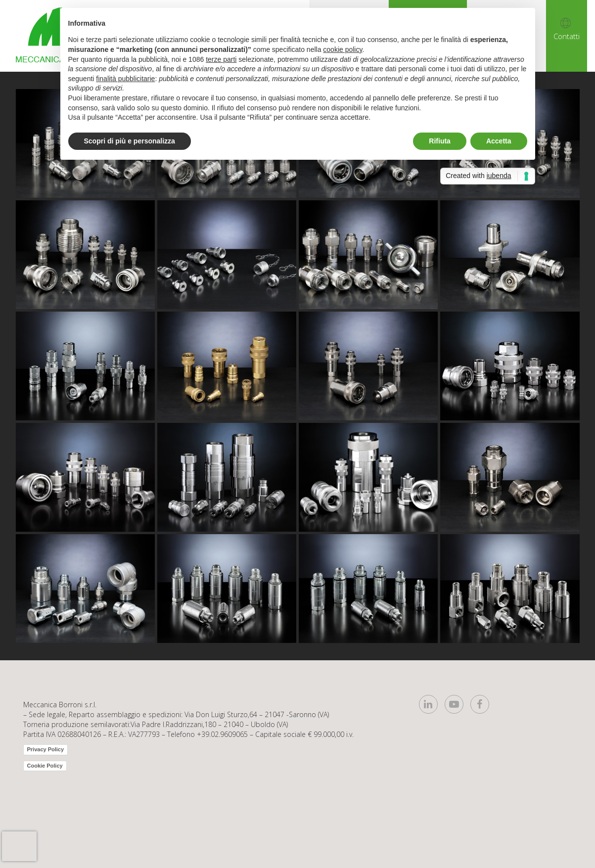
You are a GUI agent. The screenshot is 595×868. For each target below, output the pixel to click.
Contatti (567, 36)
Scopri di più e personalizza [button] (130, 141)
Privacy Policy (46, 749)
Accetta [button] (499, 141)
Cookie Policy (45, 766)
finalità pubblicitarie (125, 79)
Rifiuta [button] (440, 141)
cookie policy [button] (343, 49)
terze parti (221, 59)
